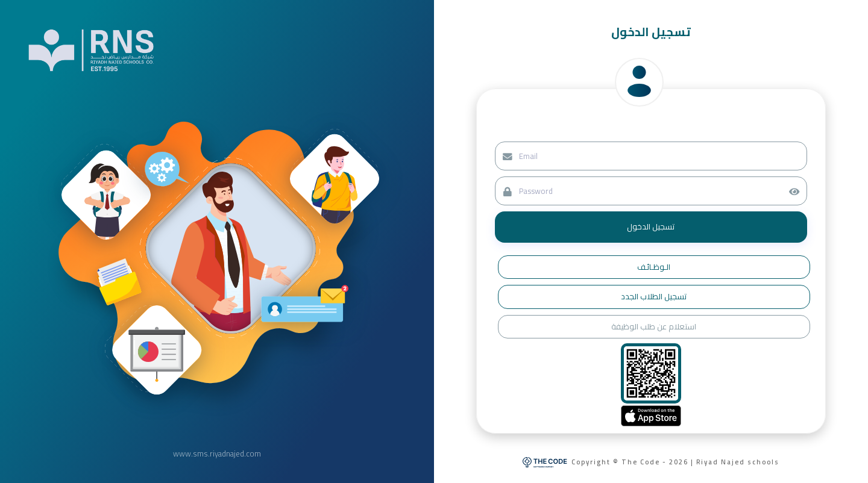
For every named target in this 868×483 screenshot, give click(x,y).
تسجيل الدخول (651, 226)
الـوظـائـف (654, 267)
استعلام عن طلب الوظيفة (654, 326)
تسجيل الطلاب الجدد (654, 296)
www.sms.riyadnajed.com (217, 454)
